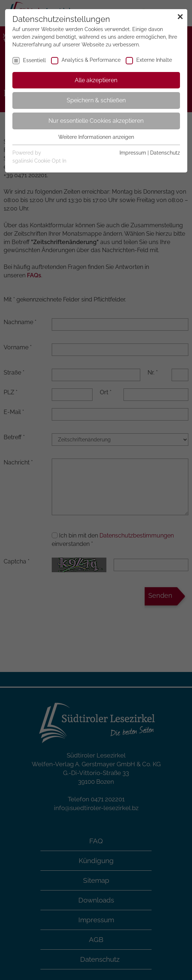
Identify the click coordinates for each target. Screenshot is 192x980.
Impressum (133, 153)
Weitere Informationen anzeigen (96, 137)
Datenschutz (165, 153)
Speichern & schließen (96, 100)
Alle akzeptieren (96, 80)
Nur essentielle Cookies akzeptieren (96, 121)
